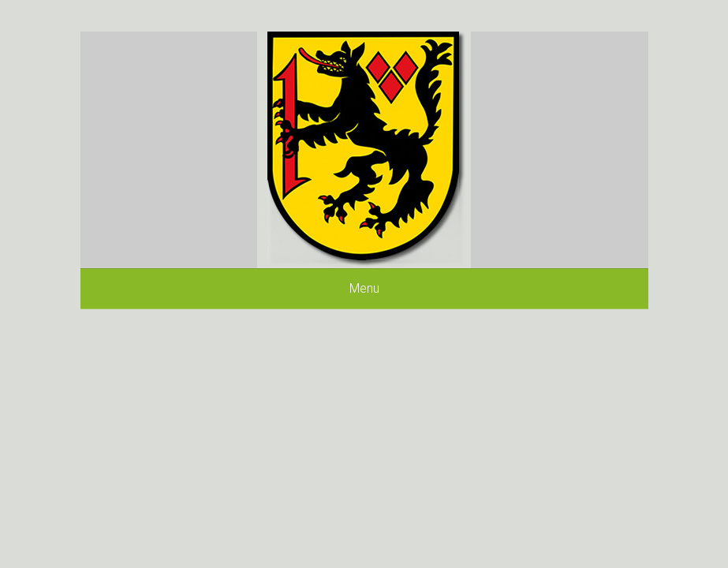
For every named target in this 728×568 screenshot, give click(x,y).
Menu (364, 288)
